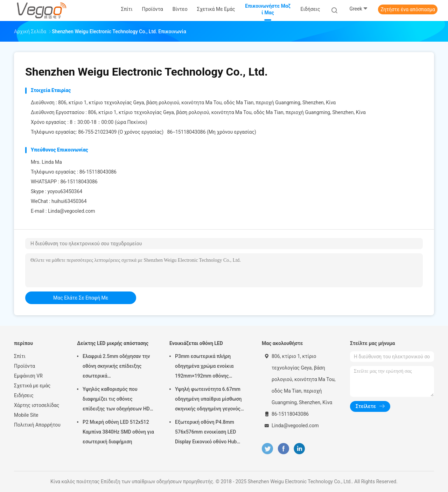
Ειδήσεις (24, 395)
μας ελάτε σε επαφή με (81, 298)
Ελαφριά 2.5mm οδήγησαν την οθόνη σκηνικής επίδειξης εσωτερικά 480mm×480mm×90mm (116, 367)
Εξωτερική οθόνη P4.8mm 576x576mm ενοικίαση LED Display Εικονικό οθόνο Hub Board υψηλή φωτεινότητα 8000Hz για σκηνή (206, 433)
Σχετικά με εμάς (32, 386)
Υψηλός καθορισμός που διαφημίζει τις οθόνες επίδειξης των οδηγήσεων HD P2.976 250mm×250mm (116, 400)
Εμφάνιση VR (28, 376)
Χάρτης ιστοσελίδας (37, 405)
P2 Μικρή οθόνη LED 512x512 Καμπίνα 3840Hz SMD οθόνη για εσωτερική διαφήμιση (118, 432)
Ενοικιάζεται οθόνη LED (196, 343)
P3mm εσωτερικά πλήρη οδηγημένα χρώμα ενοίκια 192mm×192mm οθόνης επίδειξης (204, 367)
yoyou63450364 (65, 191)
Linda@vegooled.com (72, 211)
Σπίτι (20, 356)
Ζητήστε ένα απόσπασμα (408, 9)
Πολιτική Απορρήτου (37, 425)
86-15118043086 (79, 182)
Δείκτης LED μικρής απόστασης (113, 343)
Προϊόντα (24, 366)
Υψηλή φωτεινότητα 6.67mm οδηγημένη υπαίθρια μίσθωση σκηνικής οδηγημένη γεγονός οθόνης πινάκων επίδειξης (208, 400)
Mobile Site (26, 415)
